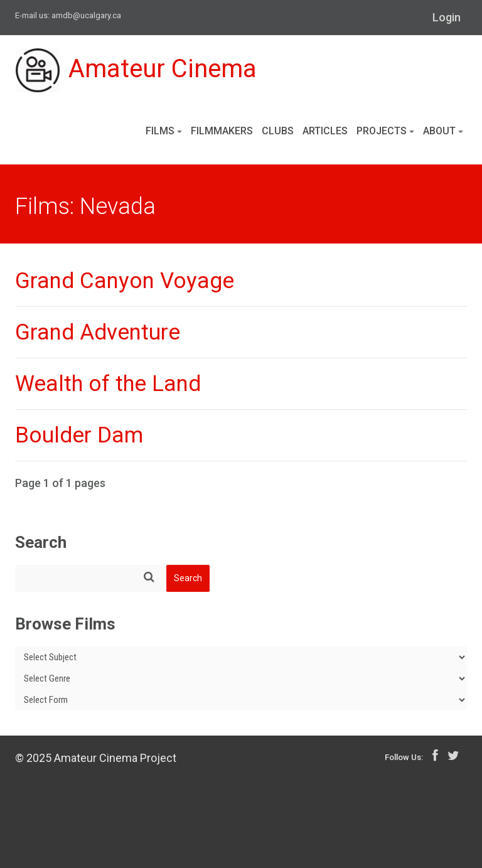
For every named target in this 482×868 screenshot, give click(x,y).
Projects (385, 131)
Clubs (278, 131)
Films (164, 131)
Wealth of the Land (108, 384)
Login (447, 17)
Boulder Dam (79, 435)
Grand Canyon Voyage (125, 281)
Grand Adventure (98, 332)
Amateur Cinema (136, 70)
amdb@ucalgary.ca (86, 15)
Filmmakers (222, 131)
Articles (325, 131)
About (443, 131)
